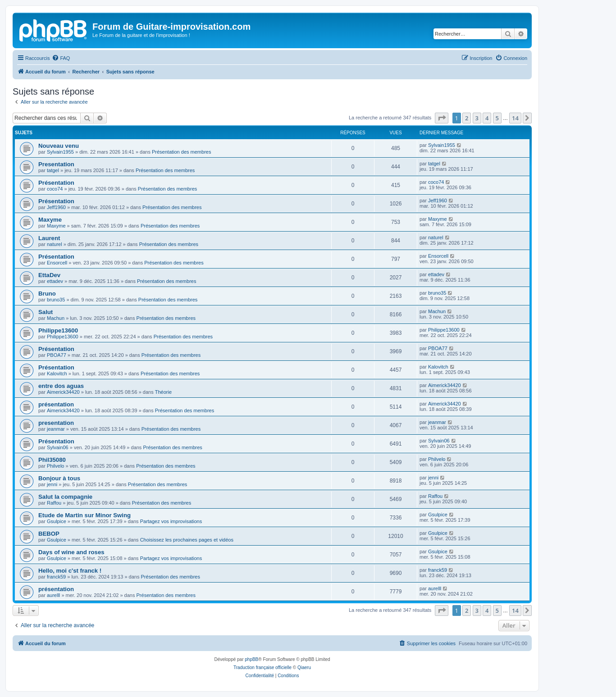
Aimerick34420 (63, 392)
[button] (442, 118)
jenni (52, 484)
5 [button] (497, 118)
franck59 (56, 577)
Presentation (56, 164)
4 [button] (487, 118)
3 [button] (477, 118)
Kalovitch (57, 374)
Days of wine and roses (71, 552)
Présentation (56, 183)
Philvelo (56, 466)
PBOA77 (57, 355)
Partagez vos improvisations (171, 521)
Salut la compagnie (65, 497)
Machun (56, 318)
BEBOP (49, 534)
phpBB (251, 659)
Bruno (47, 294)
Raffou (54, 503)
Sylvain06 (58, 447)
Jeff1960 (56, 207)
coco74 (55, 189)
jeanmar (56, 429)
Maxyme (50, 220)
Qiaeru (304, 667)
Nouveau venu (59, 146)
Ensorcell (57, 263)
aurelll (53, 595)
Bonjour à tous (59, 478)
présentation (56, 404)
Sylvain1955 (60, 152)
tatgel (53, 170)
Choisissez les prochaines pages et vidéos (187, 540)
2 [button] (467, 118)
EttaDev (49, 275)
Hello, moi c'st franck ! (70, 571)
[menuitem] (61, 58)
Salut (46, 312)
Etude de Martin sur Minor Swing (84, 515)
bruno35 (56, 300)
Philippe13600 (58, 330)
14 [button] (515, 118)
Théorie (163, 392)
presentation (56, 423)
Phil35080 (52, 460)
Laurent (49, 238)
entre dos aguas (61, 386)
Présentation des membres (181, 152)
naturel (55, 244)
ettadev (55, 281)
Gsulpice (57, 521)
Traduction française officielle (262, 667)
